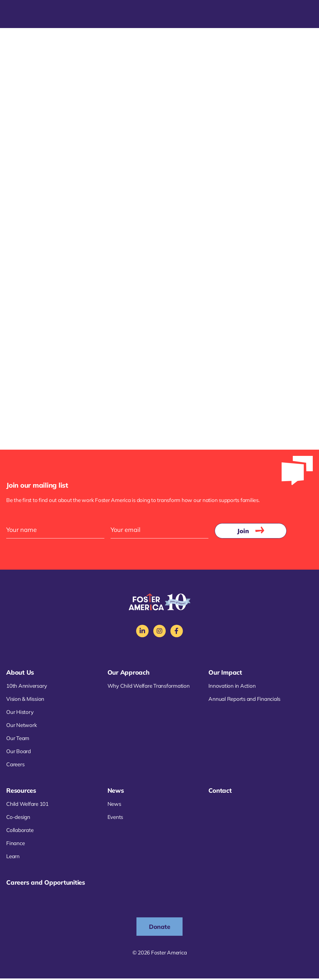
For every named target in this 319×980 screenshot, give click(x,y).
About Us (20, 674)
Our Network (21, 726)
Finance (15, 844)
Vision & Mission (25, 700)
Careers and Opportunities (46, 884)
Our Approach (129, 674)
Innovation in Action (232, 687)
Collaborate (20, 831)
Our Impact (225, 674)
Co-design (18, 818)
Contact (220, 792)
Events (115, 818)
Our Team (18, 739)
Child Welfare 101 (27, 805)
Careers (15, 765)
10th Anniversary (27, 687)
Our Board (19, 752)
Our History (20, 713)
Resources (21, 792)
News (116, 792)
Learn (13, 857)
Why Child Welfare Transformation (149, 687)
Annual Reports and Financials (244, 700)
